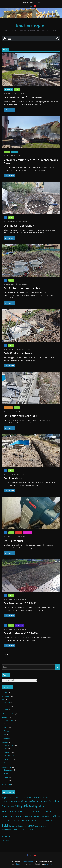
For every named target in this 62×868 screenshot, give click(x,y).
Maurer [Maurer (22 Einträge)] (26, 821)
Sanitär (6, 781)
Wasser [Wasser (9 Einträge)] (45, 826)
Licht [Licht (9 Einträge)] (59, 817)
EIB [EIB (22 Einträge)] (16, 806)
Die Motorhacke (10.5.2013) (21, 633)
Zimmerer (7, 763)
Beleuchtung (8, 770)
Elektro (6, 773)
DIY (6, 218)
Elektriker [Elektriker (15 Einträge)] (42, 806)
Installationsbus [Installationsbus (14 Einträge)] (46, 816)
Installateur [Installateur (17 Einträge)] (35, 816)
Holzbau (7, 703)
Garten (17, 89)
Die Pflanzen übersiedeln (19, 226)
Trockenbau (8, 759)
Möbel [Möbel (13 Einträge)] (32, 821)
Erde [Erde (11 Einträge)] (25, 812)
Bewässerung (9, 89)
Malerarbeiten (9, 756)
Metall (6, 727)
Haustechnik (27, 533)
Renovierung (6, 785)
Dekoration (6, 696)
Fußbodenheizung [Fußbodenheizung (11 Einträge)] (38, 812)
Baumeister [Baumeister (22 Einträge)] (7, 801)
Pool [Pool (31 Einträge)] (38, 820)
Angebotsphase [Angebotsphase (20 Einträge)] (9, 797)
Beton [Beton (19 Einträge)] (25, 801)
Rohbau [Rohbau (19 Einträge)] (48, 821)
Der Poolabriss (13, 478)
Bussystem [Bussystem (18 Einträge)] (54, 801)
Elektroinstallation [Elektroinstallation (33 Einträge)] (13, 812)
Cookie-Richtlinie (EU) (9, 840)
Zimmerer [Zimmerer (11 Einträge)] (19, 830)
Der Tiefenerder (14, 541)
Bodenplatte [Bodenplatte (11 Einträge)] (44, 801)
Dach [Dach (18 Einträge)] (4, 806)
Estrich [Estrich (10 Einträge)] (29, 812)
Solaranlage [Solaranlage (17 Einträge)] (23, 826)
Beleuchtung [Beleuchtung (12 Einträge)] (18, 801)
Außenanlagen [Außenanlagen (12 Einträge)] (36, 798)
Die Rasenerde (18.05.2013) (21, 603)
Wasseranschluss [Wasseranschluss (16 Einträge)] (9, 830)
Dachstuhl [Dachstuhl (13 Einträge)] (10, 806)
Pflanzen (14, 152)
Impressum (6, 837)
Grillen (6, 724)
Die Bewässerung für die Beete (23, 97)
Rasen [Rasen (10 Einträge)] (42, 821)
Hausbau (19, 533)
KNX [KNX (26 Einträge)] (55, 816)
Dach (6, 749)
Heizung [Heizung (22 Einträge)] (19, 816)
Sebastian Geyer (21, 93)
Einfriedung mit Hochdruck (20, 416)
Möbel (6, 710)
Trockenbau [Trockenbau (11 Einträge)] (38, 826)
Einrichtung (6, 707)
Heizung (7, 777)
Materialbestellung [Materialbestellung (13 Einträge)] (15, 821)
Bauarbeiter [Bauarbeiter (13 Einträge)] (46, 798)
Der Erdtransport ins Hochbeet (23, 288)
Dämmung (8, 752)
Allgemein (5, 693)
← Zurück (6, 654)
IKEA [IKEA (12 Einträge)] (29, 816)
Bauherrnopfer (31, 25)
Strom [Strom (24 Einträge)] (31, 826)
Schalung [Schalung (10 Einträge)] (15, 826)
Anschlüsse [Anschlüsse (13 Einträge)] (21, 798)
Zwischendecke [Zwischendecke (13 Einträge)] (28, 830)
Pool (5, 734)
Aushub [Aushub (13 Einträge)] (29, 798)
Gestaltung (20, 625)
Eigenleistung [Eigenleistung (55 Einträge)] (28, 806)
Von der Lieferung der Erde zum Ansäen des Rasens (31, 161)
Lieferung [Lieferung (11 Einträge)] (5, 821)
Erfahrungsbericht (8, 714)
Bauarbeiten (8, 408)
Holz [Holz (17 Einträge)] (25, 816)
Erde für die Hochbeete (18, 353)
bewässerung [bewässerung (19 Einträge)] (34, 801)
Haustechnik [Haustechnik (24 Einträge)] (8, 816)
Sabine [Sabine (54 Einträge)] (7, 825)
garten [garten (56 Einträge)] (49, 811)
